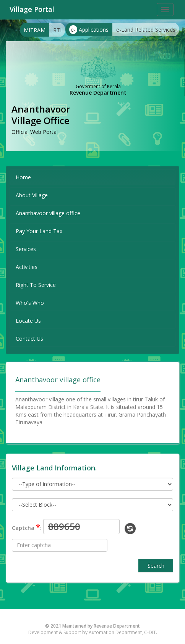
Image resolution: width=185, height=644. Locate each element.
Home (23, 177)
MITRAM (35, 30)
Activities (27, 267)
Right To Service (36, 285)
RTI (57, 30)
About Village (32, 195)
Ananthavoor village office (48, 213)
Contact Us (29, 339)
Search (156, 566)
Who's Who (30, 303)
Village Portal (32, 9)
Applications (89, 30)
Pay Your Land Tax (39, 231)
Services (26, 249)
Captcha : (27, 527)
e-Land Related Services (146, 30)
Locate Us (28, 321)
